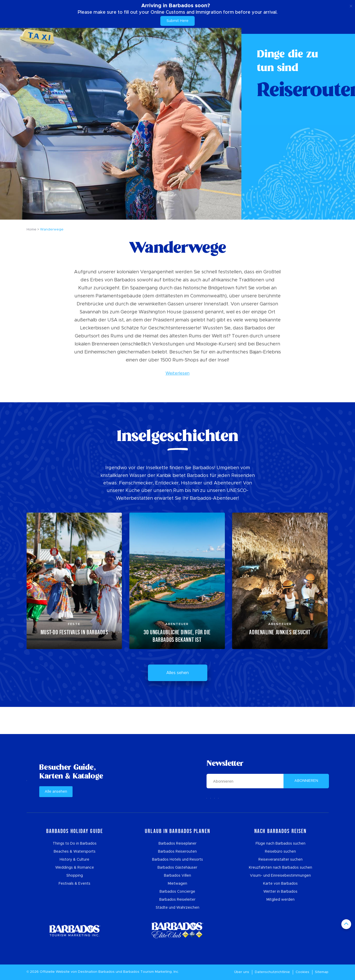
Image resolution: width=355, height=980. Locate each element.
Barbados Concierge (177, 892)
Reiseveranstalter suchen (281, 860)
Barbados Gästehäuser (177, 868)
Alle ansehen (56, 792)
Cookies (302, 972)
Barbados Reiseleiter (177, 900)
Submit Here (177, 21)
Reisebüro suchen (280, 852)
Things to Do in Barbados (75, 844)
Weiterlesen (177, 373)
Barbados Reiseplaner (177, 844)
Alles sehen (177, 673)
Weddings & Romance (75, 868)
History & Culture (74, 860)
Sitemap (322, 972)
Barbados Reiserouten (177, 852)
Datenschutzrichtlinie (272, 972)
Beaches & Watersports (75, 852)
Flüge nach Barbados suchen (281, 844)
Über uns (242, 972)
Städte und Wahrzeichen (177, 908)
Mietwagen (177, 884)
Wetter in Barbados (280, 892)
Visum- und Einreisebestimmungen (280, 876)
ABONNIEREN (306, 781)
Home (31, 230)
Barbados (106, 972)
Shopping (75, 876)
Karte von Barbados (280, 884)
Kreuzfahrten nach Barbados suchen (281, 868)
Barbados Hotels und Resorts (177, 860)
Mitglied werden (281, 900)
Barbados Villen (177, 876)
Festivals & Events (74, 884)
